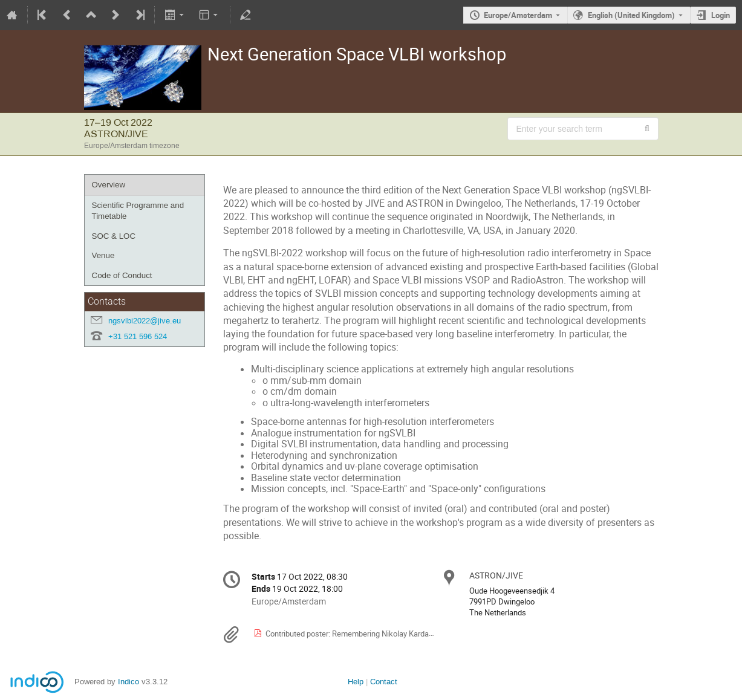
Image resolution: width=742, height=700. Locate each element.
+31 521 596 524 (138, 336)
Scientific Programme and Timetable (138, 211)
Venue (103, 255)
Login (721, 15)
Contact (384, 682)
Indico (129, 682)
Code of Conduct (122, 275)
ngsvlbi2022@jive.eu (145, 321)
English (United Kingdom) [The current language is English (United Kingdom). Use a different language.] (631, 15)
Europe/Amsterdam (518, 15)
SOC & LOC (114, 236)
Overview (109, 185)
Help (356, 682)
